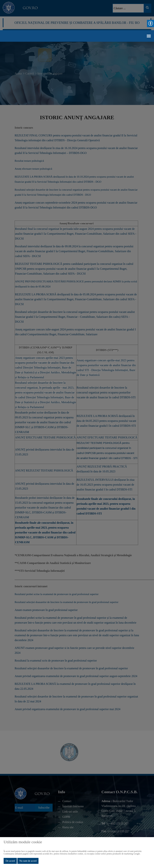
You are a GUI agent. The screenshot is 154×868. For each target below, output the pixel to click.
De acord (10, 861)
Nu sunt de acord (28, 861)
